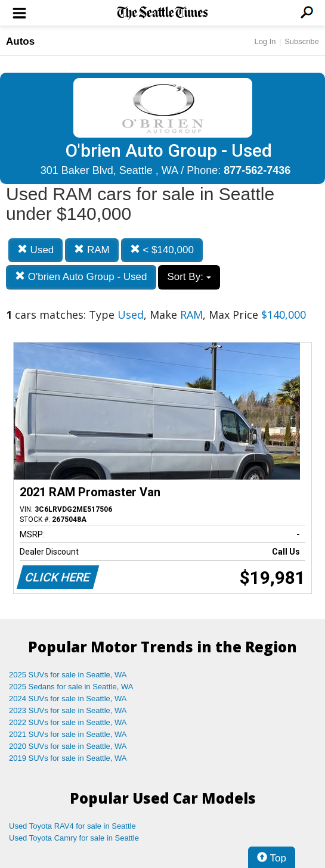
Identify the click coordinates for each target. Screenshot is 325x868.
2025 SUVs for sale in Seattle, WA (68, 675)
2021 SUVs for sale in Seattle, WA (68, 734)
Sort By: (189, 277)
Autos (20, 41)
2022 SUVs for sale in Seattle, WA (68, 722)
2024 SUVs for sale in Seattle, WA (68, 699)
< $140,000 (162, 250)
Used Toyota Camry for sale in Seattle (74, 838)
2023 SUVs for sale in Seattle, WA (68, 710)
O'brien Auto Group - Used (81, 277)
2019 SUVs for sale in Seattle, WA (68, 758)
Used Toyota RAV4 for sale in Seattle (72, 826)
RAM (92, 250)
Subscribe (302, 41)
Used (35, 250)
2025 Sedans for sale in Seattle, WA (71, 687)
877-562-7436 (257, 170)
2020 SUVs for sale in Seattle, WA (68, 746)
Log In (265, 41)
